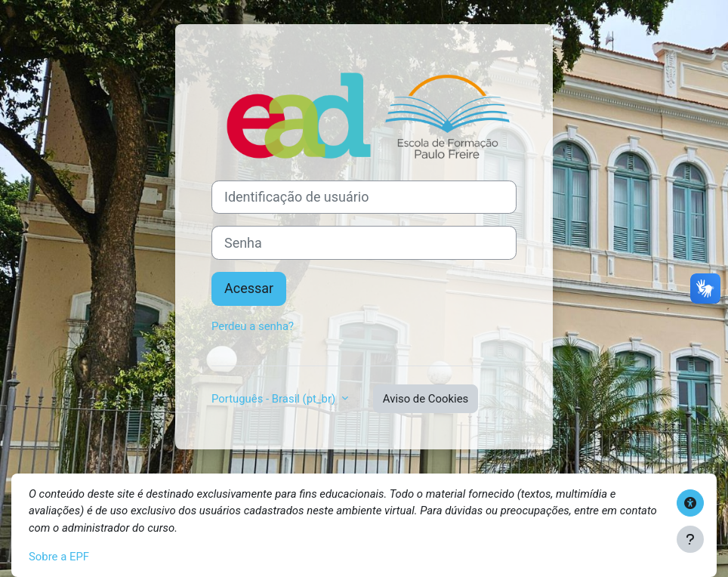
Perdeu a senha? (253, 326)
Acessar (249, 288)
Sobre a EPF (59, 557)
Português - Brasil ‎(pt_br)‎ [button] (275, 399)
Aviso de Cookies (426, 399)
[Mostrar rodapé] (690, 539)
